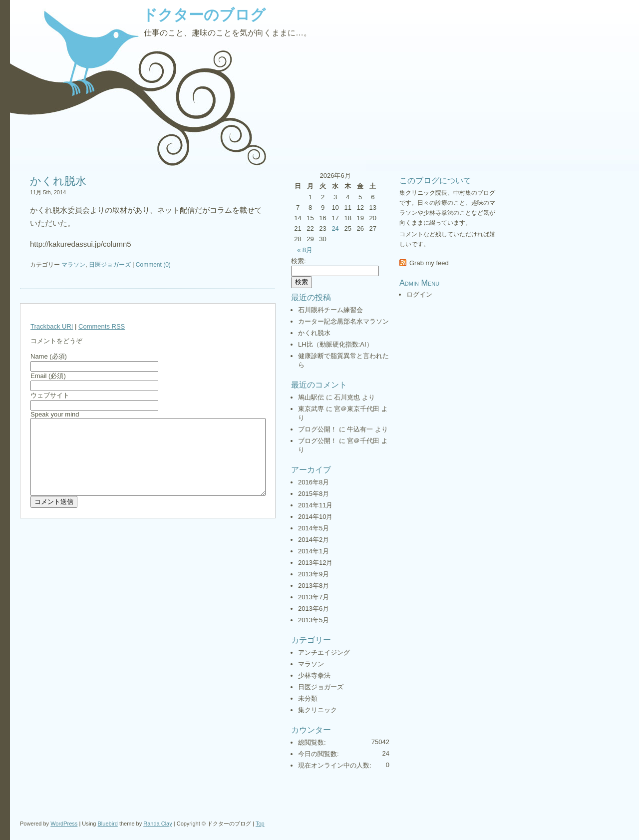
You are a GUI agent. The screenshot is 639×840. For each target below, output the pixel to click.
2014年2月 (314, 540)
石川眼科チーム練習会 (330, 310)
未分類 (308, 698)
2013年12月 (315, 563)
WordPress (64, 824)
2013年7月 (314, 597)
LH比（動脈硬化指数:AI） (335, 344)
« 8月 (305, 250)
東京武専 (311, 409)
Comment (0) (153, 265)
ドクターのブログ (204, 15)
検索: (299, 261)
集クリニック (318, 710)
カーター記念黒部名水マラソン (343, 321)
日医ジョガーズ (110, 265)
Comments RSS (102, 326)
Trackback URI (52, 326)
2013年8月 (314, 586)
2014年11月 (315, 505)
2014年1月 (314, 551)
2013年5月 (314, 620)
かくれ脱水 (58, 181)
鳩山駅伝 (311, 397)
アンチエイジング (324, 652)
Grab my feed (429, 263)
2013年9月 (314, 574)
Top (260, 824)
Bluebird (108, 824)
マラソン (73, 265)
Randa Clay (158, 824)
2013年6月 (314, 609)
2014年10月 (315, 517)
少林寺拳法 (314, 675)
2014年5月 (314, 528)
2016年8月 (314, 482)
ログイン (419, 294)
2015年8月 (314, 494)
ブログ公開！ (318, 429)
